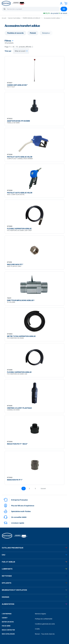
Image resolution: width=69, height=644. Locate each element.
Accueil (4, 18)
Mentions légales (40, 614)
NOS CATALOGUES (8, 634)
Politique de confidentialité (44, 619)
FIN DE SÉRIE (6, 626)
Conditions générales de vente (45, 624)
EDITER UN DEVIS (8, 622)
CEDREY (5, 618)
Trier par (8, 51)
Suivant (43, 489)
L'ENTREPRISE (7, 614)
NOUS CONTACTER (8, 630)
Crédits (37, 629)
